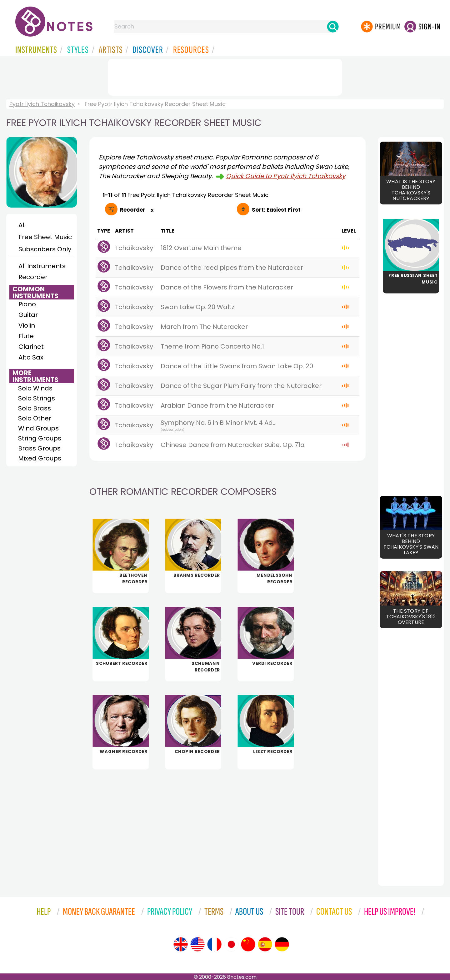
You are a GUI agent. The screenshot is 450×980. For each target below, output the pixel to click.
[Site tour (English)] (181, 944)
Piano (27, 304)
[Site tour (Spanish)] (265, 944)
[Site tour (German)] (282, 944)
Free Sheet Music (45, 237)
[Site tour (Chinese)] (248, 944)
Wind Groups (38, 428)
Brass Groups (39, 448)
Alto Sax (31, 357)
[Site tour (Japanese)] (231, 944)
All (22, 225)
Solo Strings (37, 398)
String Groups (40, 438)
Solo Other (35, 418)
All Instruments (42, 266)
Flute (26, 336)
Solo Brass (35, 408)
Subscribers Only (45, 249)
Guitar (28, 315)
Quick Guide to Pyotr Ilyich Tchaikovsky (286, 176)
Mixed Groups (40, 458)
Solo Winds (35, 388)
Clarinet (31, 347)
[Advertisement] (225, 76)
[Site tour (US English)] (197, 944)
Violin (27, 325)
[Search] (333, 27)
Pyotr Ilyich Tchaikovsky (42, 104)
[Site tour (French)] (214, 944)
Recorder (33, 277)
